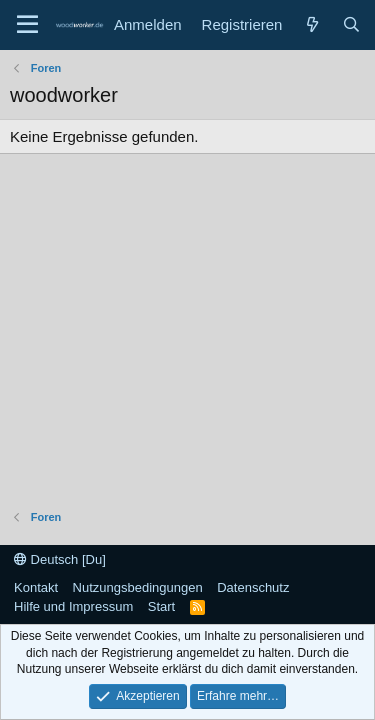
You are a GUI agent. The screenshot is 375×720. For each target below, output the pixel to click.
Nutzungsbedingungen (138, 587)
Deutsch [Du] (60, 559)
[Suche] (351, 24)
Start (161, 606)
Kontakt (36, 587)
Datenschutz (253, 587)
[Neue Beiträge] (311, 24)
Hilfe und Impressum (73, 606)
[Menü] (27, 25)
